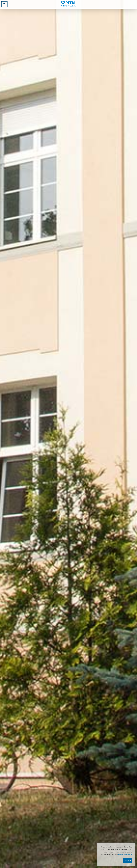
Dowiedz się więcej (125, 854)
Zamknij (128, 860)
